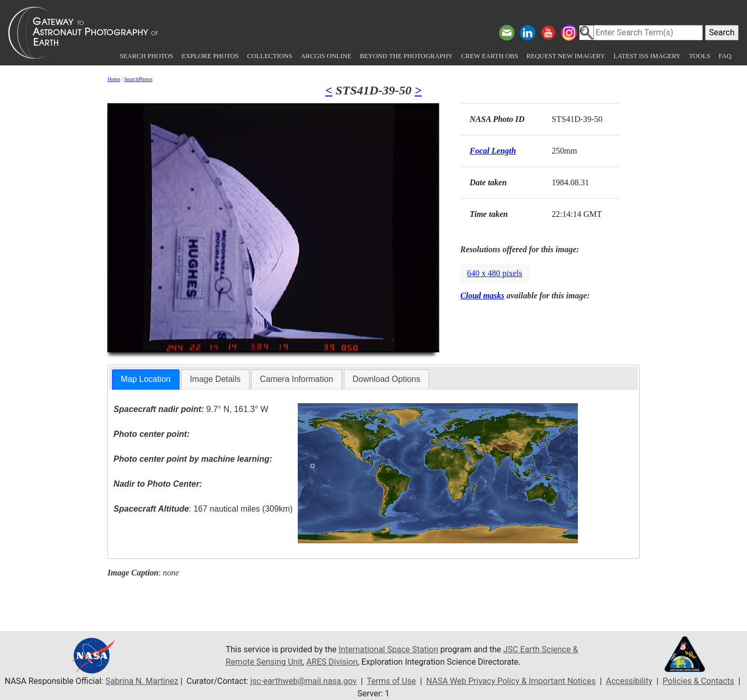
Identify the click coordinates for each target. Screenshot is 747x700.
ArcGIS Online (326, 56)
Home (114, 79)
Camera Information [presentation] (296, 379)
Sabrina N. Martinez (142, 681)
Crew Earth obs (490, 56)
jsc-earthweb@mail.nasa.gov (304, 681)
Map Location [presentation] (146, 379)
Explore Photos (210, 56)
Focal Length (493, 151)
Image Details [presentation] (215, 379)
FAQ (725, 56)
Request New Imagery (566, 56)
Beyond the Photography (406, 56)
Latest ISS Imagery (647, 56)
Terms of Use (391, 681)
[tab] (146, 380)
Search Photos (147, 56)
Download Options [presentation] (387, 379)
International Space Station (389, 649)
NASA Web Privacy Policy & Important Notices (511, 681)
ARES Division (332, 662)
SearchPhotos (139, 79)
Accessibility (629, 681)
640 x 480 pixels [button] (494, 273)
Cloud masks (482, 296)
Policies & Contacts (698, 681)
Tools (700, 56)
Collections (269, 56)
